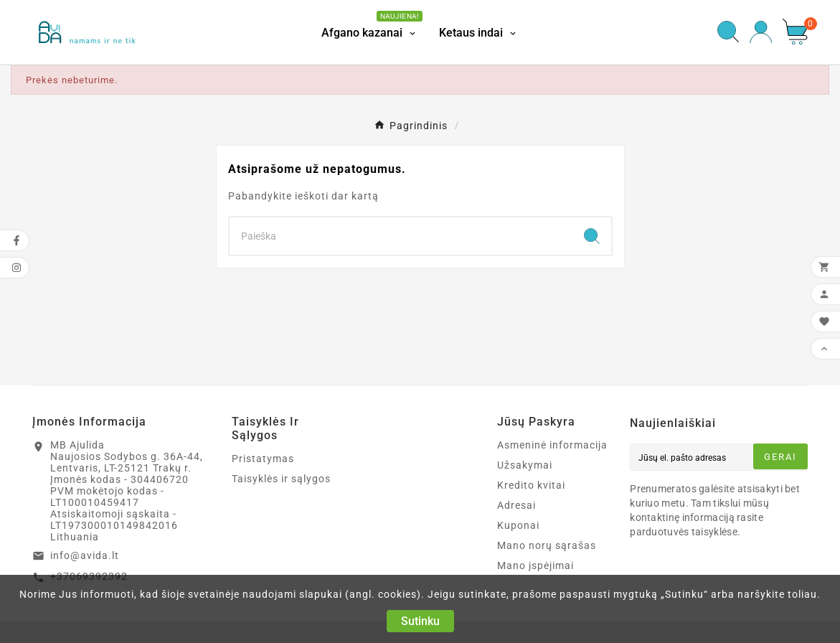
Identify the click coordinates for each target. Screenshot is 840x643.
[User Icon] (761, 32)
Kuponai (518, 525)
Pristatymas (263, 459)
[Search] (401, 236)
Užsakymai (525, 465)
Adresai (516, 505)
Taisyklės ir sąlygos (281, 479)
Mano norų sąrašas (547, 545)
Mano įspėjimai (535, 565)
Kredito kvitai (531, 485)
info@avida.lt (85, 555)
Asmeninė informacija (552, 445)
